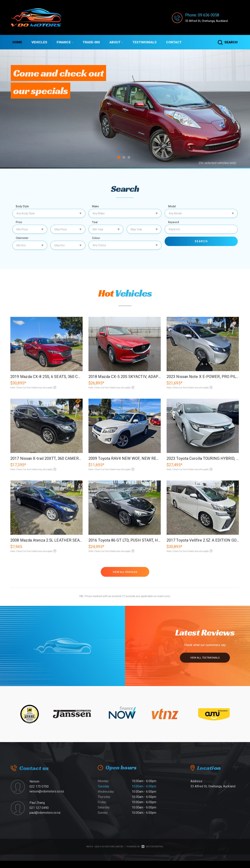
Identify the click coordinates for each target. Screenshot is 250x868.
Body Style (22, 206)
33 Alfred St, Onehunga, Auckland (211, 21)
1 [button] (119, 159)
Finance (65, 42)
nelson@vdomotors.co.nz (47, 799)
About (116, 42)
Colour (96, 238)
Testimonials (145, 42)
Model (172, 206)
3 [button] (129, 159)
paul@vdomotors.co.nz (45, 820)
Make (95, 206)
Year (95, 222)
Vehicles (39, 42)
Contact (174, 42)
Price (19, 222)
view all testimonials (202, 663)
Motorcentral (152, 854)
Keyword (174, 222)
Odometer (22, 238)
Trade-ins (91, 42)
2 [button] (124, 159)
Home (17, 42)
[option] (125, 109)
